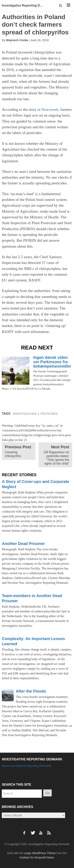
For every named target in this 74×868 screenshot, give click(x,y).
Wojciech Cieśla (17, 40)
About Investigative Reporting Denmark (26, 766)
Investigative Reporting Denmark (24, 5)
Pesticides (49, 414)
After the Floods (31, 691)
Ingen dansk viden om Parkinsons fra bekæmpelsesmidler (52, 362)
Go (48, 793)
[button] (61, 6)
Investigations (25, 414)
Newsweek (50, 109)
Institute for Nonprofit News (37, 857)
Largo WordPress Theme (40, 853)
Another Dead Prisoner (23, 544)
